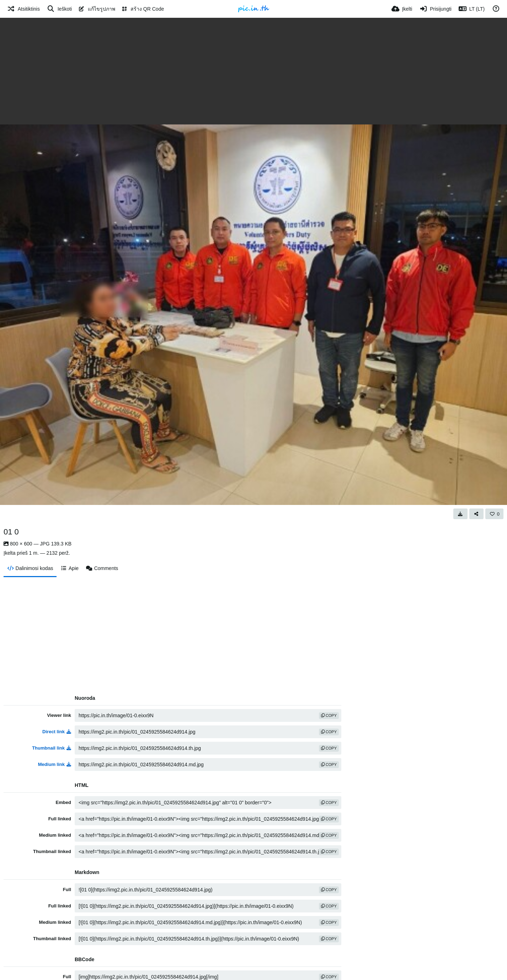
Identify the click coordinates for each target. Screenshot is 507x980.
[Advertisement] (253, 71)
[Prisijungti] (435, 9)
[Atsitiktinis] (23, 9)
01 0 (11, 532)
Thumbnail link (52, 748)
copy (329, 715)
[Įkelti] (402, 9)
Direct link (57, 732)
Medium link (55, 764)
